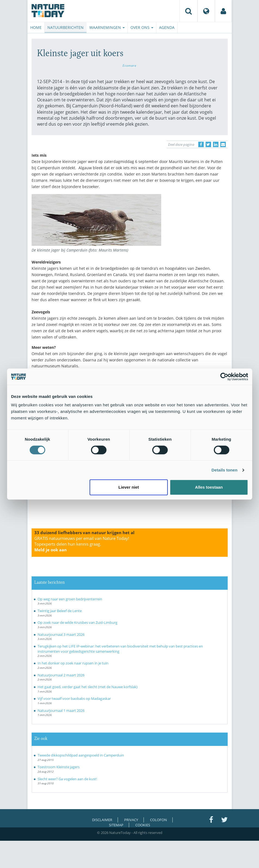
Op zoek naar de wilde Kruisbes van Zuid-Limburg (77, 622)
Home (36, 27)
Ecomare (129, 65)
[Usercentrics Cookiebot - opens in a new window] (224, 377)
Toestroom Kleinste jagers (59, 767)
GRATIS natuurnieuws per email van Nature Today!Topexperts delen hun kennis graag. (82, 544)
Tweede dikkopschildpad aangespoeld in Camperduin (81, 755)
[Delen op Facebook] (201, 144)
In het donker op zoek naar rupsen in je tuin (73, 663)
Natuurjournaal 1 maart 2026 (61, 710)
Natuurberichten (65, 27)
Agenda (167, 27)
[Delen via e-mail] (223, 144)
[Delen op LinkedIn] (216, 144)
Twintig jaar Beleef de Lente (60, 611)
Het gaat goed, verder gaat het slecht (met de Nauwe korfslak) (88, 687)
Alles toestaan (209, 487)
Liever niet (129, 487)
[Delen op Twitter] (208, 144)
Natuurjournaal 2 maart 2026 (61, 675)
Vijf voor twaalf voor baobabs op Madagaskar (74, 698)
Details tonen (225, 470)
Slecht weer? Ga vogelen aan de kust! (67, 779)
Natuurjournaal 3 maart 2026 (61, 634)
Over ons (142, 27)
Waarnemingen (107, 27)
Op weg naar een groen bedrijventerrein (70, 599)
